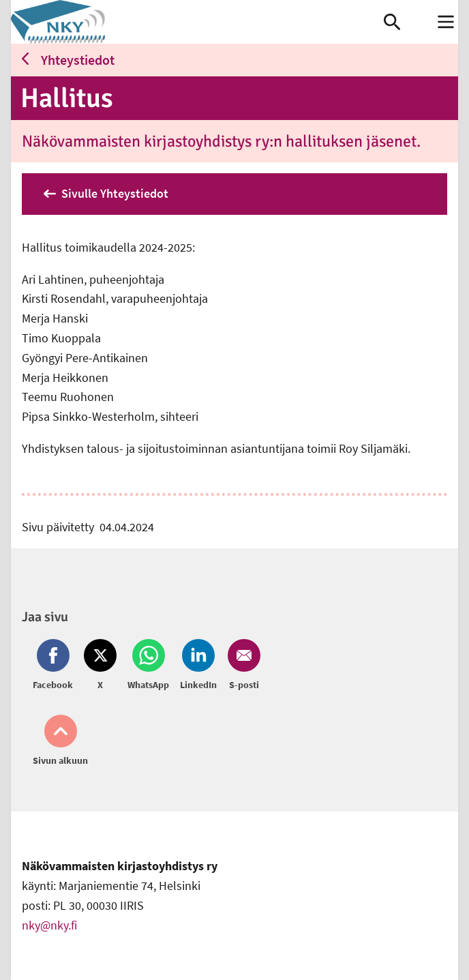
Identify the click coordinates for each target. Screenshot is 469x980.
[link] (197, 22)
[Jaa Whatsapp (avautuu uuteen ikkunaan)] (148, 666)
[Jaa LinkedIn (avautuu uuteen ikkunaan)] (198, 666)
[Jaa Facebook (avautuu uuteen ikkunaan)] (56, 666)
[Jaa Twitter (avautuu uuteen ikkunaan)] (100, 666)
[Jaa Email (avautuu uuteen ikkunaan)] (241, 666)
